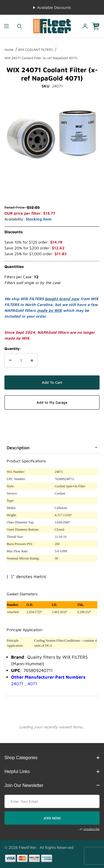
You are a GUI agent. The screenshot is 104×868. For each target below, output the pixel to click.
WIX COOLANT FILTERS (35, 50)
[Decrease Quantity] (10, 360)
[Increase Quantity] (32, 360)
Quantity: (13, 348)
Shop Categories (52, 758)
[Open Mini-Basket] (98, 26)
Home (9, 50)
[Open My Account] (85, 26)
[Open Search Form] (20, 26)
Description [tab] (18, 448)
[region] (52, 191)
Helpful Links (52, 772)
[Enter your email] (52, 801)
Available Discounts (54, 7)
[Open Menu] (7, 26)
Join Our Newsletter (52, 785)
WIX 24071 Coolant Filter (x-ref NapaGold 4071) (41, 58)
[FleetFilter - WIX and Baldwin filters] (52, 26)
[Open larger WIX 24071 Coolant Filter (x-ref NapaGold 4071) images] (52, 135)
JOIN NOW (52, 818)
